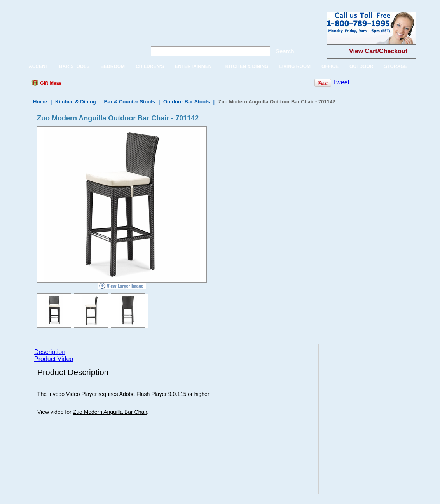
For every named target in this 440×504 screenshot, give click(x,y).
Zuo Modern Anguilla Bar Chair (110, 412)
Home (40, 102)
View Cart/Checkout (378, 51)
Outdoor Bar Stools (187, 102)
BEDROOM (113, 66)
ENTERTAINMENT (195, 66)
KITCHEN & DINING (247, 66)
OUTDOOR (361, 66)
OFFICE (330, 66)
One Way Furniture (81, 34)
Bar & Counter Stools (130, 102)
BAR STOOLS (74, 66)
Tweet (341, 82)
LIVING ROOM (295, 66)
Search (285, 51)
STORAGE (395, 66)
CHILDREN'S (150, 66)
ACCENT (38, 66)
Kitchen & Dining (76, 102)
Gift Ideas (50, 83)
